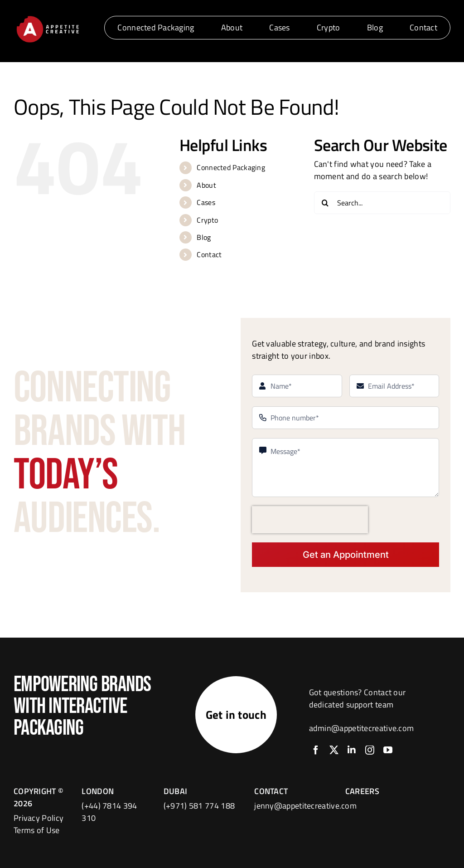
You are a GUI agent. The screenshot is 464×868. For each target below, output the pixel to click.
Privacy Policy (39, 818)
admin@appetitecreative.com (362, 728)
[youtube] (388, 750)
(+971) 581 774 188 (199, 806)
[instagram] (370, 750)
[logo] (48, 17)
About (206, 185)
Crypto (207, 220)
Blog (204, 237)
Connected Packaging (231, 167)
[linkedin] (352, 750)
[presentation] (310, 520)
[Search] (325, 203)
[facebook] (316, 750)
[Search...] (382, 203)
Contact (209, 254)
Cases (206, 202)
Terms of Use (37, 830)
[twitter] (334, 750)
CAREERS (362, 791)
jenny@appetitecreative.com (305, 806)
